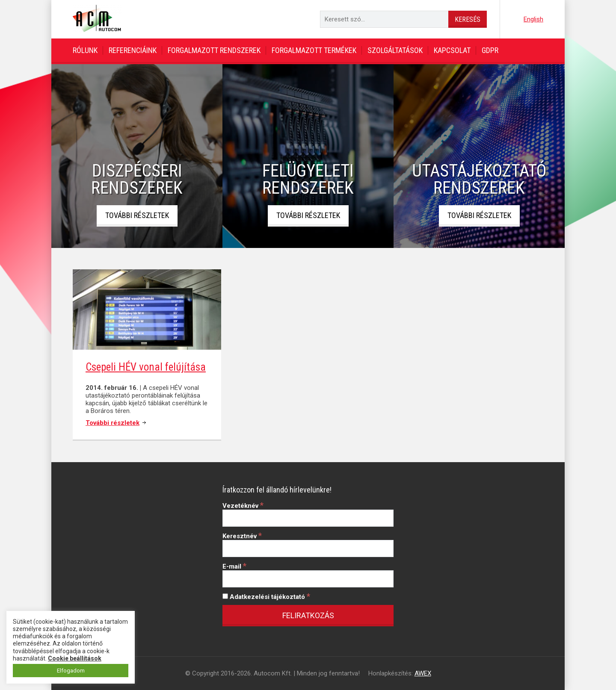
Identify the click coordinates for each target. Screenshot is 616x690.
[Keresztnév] (308, 548)
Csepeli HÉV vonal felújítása (146, 367)
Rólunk (85, 50)
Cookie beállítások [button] (75, 658)
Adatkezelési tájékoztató (266, 597)
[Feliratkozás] (308, 616)
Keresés (468, 19)
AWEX (423, 673)
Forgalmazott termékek (314, 50)
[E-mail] (308, 579)
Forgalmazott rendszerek (214, 50)
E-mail (234, 566)
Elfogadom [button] (71, 671)
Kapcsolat (452, 50)
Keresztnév (242, 536)
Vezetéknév (243, 506)
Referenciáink (133, 50)
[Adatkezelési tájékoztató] (225, 596)
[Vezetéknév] (308, 518)
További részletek (137, 215)
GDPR (490, 50)
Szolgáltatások (395, 50)
